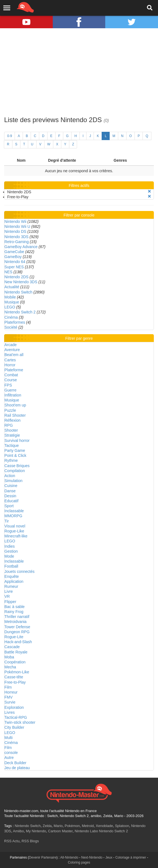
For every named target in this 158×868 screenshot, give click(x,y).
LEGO (10, 307)
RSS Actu (12, 841)
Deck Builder (15, 763)
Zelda (47, 826)
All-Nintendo (69, 857)
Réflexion (12, 420)
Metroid (88, 826)
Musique (12, 302)
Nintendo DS (15, 231)
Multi (9, 738)
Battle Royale (16, 652)
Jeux (109, 857)
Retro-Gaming (17, 242)
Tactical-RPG (16, 717)
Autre (9, 758)
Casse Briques (17, 466)
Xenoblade (104, 826)
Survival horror (17, 441)
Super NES (14, 267)
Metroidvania (15, 622)
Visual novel (15, 526)
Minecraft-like (16, 536)
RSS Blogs (30, 841)
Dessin (10, 496)
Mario (58, 826)
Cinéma (11, 317)
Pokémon (72, 826)
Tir (7, 521)
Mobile (10, 297)
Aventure (12, 350)
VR (7, 596)
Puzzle (10, 410)
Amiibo (19, 831)
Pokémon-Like (17, 672)
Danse (10, 491)
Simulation (13, 481)
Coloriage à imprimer (131, 857)
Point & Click (15, 455)
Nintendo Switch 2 (20, 312)
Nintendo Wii (15, 221)
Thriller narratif (17, 617)
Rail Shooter (15, 415)
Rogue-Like (14, 531)
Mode (9, 556)
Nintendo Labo (86, 831)
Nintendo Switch (18, 292)
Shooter (11, 430)
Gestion (11, 551)
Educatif (11, 501)
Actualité (12, 287)
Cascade (12, 647)
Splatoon (122, 826)
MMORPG (13, 516)
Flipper (10, 602)
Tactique (12, 445)
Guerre (10, 390)
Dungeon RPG (17, 632)
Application (14, 581)
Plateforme (14, 370)
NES (8, 272)
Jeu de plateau (17, 768)
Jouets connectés (19, 571)
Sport (9, 506)
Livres (10, 712)
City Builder (14, 727)
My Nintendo (36, 831)
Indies (10, 546)
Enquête (12, 576)
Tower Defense (17, 627)
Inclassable (14, 511)
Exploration (14, 707)
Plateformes (15, 322)
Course (11, 380)
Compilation (15, 471)
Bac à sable (15, 607)
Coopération (15, 662)
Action (10, 476)
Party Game (15, 450)
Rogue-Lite (14, 637)
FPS (8, 385)
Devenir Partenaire (43, 857)
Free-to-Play (15, 682)
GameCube (14, 252)
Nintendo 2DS (16, 277)
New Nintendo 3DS (21, 282)
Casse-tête (14, 677)
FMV (9, 697)
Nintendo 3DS (16, 237)
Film (8, 687)
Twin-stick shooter (20, 722)
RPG (9, 425)
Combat (11, 375)
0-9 (10, 136)
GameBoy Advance (21, 247)
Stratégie (12, 435)
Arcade (10, 345)
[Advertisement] (79, 72)
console (11, 753)
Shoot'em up (15, 405)
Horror (10, 365)
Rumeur (11, 586)
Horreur (11, 692)
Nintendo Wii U (17, 226)
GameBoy (13, 257)
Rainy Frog (14, 612)
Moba (9, 657)
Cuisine (11, 486)
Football (11, 566)
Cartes (10, 360)
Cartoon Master (60, 831)
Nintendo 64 (15, 262)
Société (11, 327)
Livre (9, 591)
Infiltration (13, 395)
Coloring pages (79, 862)
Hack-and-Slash (18, 642)
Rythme (11, 460)
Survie (10, 702)
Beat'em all (14, 355)
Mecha (10, 667)
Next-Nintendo (92, 857)
